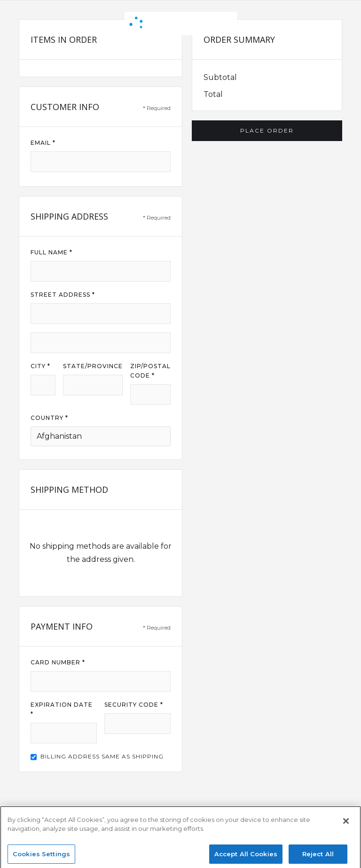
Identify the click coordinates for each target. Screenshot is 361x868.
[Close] (346, 825)
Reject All (318, 858)
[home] (181, 24)
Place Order (267, 130)
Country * (49, 418)
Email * (43, 143)
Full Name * (51, 252)
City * (40, 366)
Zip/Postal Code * (150, 371)
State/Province (93, 366)
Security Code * (134, 705)
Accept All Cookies (246, 858)
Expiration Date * (62, 709)
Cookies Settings (41, 858)
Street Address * (63, 295)
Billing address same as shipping (102, 756)
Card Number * (58, 662)
